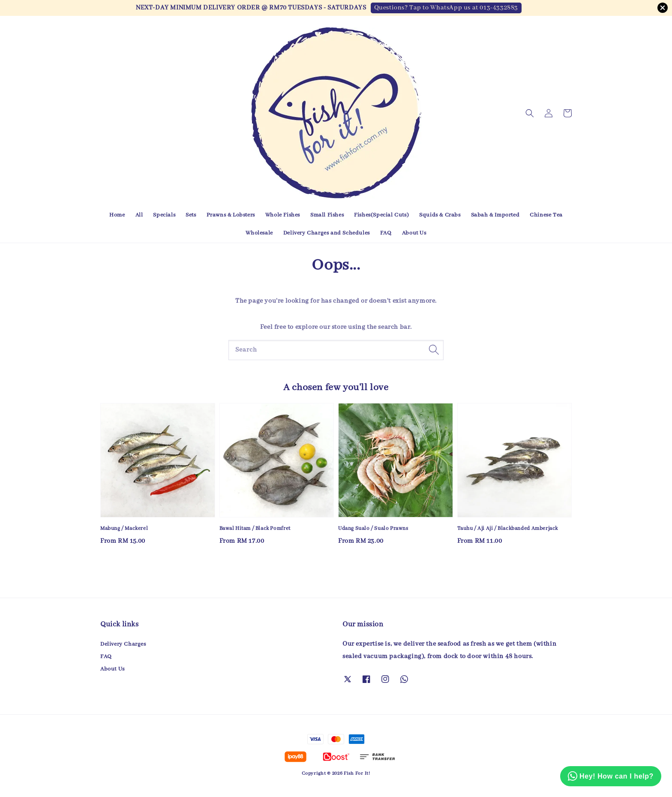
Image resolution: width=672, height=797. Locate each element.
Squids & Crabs (440, 215)
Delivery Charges (123, 644)
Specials (164, 215)
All (139, 215)
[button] (530, 113)
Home (117, 215)
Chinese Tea (546, 215)
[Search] (434, 350)
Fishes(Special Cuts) (381, 215)
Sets (191, 215)
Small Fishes (327, 215)
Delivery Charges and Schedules (327, 233)
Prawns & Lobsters (231, 215)
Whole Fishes (283, 215)
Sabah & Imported (495, 215)
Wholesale (259, 233)
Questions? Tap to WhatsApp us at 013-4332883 (446, 8)
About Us (414, 233)
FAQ (386, 233)
